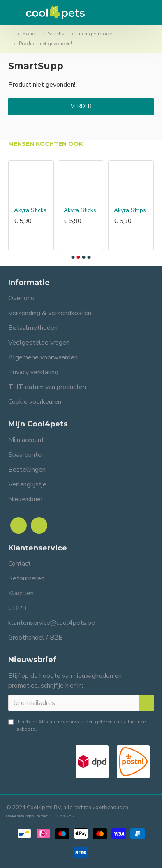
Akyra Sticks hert (33, 210)
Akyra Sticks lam (82, 210)
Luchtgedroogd (95, 34)
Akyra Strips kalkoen (133, 210)
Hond (29, 34)
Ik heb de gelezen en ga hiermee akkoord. (77, 725)
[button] (73, 257)
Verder (81, 106)
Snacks (56, 34)
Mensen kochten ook (46, 144)
